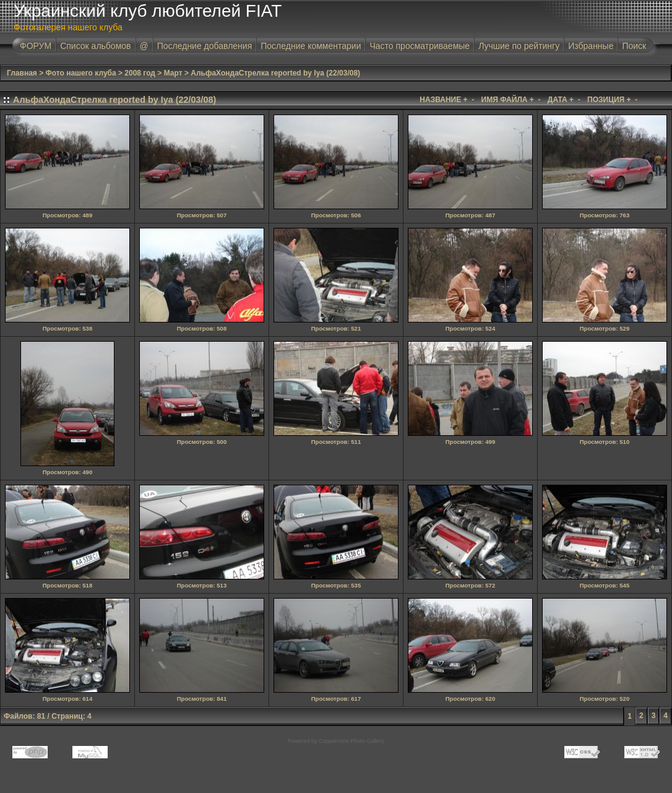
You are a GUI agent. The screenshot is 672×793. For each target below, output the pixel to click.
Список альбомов (95, 46)
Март (173, 73)
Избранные (591, 46)
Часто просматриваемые (420, 46)
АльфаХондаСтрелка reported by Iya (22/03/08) (275, 73)
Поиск (634, 46)
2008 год (140, 73)
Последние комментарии (311, 46)
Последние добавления (205, 46)
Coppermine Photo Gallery (351, 741)
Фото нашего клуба (81, 73)
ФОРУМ (36, 46)
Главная (22, 73)
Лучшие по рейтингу (519, 46)
